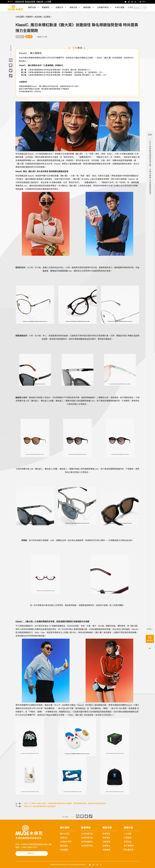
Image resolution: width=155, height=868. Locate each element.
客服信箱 (128, 842)
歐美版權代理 (87, 838)
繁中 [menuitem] (144, 2)
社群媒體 (64, 850)
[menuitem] (144, 2)
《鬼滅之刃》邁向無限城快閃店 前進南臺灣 (39, 807)
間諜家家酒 (19, 2)
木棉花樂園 (119, 8)
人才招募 (48, 2)
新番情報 (106, 834)
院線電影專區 (87, 846)
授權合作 (64, 838)
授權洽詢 (40, 2)
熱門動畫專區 (87, 842)
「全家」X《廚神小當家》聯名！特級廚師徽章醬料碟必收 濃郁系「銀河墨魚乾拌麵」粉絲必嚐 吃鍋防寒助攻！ (65, 804)
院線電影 (106, 838)
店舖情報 (106, 850)
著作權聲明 (129, 846)
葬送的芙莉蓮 (30, 2)
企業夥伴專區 (66, 842)
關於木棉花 (65, 834)
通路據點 (64, 846)
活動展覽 (106, 842)
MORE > (150, 629)
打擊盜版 (128, 838)
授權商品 (106, 846)
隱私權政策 (129, 850)
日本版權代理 (87, 834)
